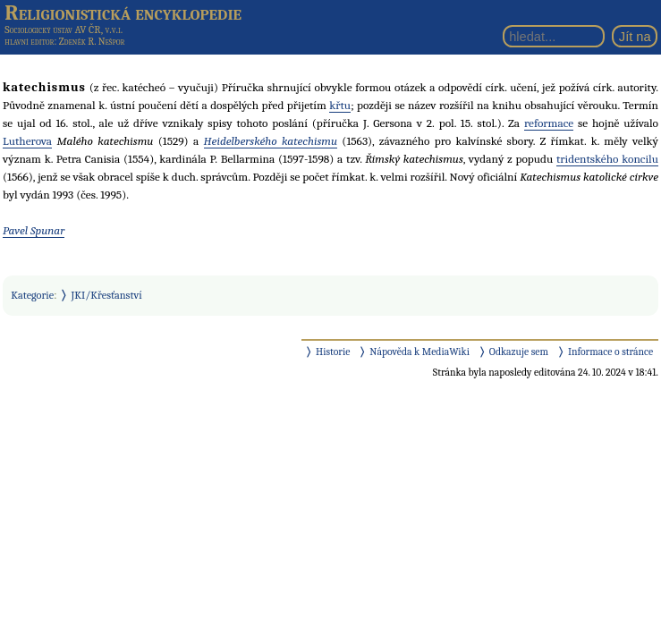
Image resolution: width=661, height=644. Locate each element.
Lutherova (27, 141)
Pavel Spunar (34, 230)
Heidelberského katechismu (271, 141)
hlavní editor (29, 42)
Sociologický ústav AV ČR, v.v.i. (64, 30)
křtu (340, 105)
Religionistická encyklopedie (123, 13)
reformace (549, 123)
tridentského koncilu (607, 159)
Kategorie (32, 295)
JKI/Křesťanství (107, 295)
